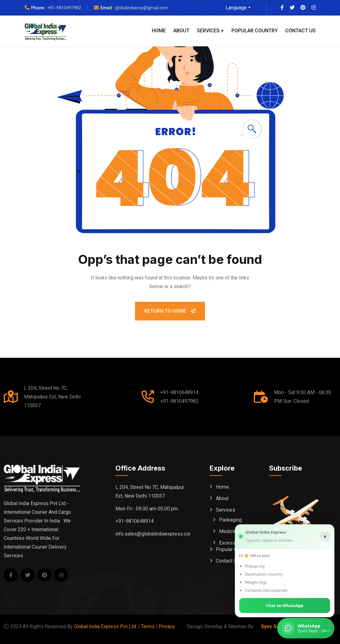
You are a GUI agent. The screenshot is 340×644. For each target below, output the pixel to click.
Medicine (229, 531)
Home (159, 31)
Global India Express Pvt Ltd (105, 626)
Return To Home (170, 311)
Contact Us (300, 31)
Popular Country (255, 31)
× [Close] (325, 536)
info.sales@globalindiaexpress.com (154, 534)
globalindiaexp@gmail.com (142, 8)
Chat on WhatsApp (285, 605)
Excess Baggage (237, 543)
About (181, 31)
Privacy (167, 626)
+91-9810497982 (64, 8)
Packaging (230, 520)
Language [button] (236, 8)
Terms (148, 626)
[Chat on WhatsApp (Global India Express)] (306, 628)
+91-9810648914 (179, 392)
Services (208, 31)
